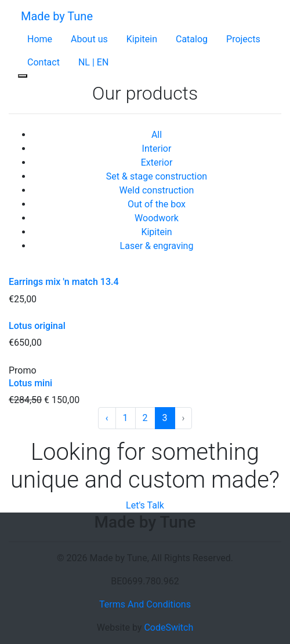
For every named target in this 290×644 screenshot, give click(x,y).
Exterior (157, 162)
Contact (43, 62)
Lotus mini (30, 383)
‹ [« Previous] (107, 418)
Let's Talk (145, 505)
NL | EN (93, 62)
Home (40, 39)
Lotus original (37, 326)
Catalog (192, 39)
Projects (243, 39)
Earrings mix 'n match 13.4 (64, 282)
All (157, 135)
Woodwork (157, 218)
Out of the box (157, 204)
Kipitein (142, 39)
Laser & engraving (157, 246)
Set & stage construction (157, 176)
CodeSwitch (168, 627)
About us (89, 39)
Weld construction (157, 190)
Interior (157, 149)
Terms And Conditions (145, 604)
